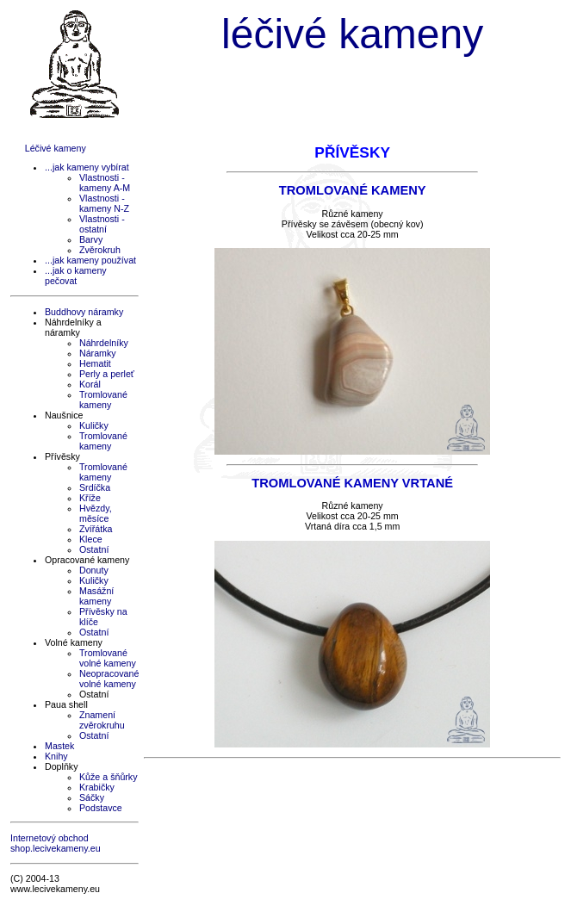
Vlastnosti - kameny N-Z (104, 203)
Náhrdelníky (104, 343)
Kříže (90, 498)
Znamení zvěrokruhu (102, 720)
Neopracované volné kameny (109, 679)
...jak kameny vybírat (87, 167)
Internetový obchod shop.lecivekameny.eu (56, 843)
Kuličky (94, 425)
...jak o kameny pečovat (76, 276)
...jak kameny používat (90, 260)
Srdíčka (95, 487)
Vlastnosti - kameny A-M (105, 183)
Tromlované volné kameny (108, 658)
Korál (90, 384)
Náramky (98, 353)
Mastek (59, 746)
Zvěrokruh (100, 250)
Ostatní (94, 549)
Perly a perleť (107, 374)
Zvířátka (96, 529)
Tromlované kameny (103, 400)
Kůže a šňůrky (109, 777)
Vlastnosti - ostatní (102, 224)
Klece (91, 539)
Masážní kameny (96, 596)
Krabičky (97, 787)
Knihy (56, 756)
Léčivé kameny (56, 148)
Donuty (94, 570)
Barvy (91, 239)
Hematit (95, 363)
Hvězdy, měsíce (96, 513)
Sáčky (92, 797)
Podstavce (101, 808)
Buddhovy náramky (84, 312)
